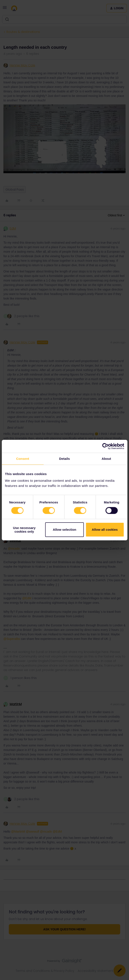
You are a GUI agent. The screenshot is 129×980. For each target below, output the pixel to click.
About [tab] (106, 458)
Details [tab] (65, 458)
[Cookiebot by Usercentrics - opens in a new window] (105, 446)
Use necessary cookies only (24, 530)
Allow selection (64, 530)
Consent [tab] (23, 458)
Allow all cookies (105, 530)
